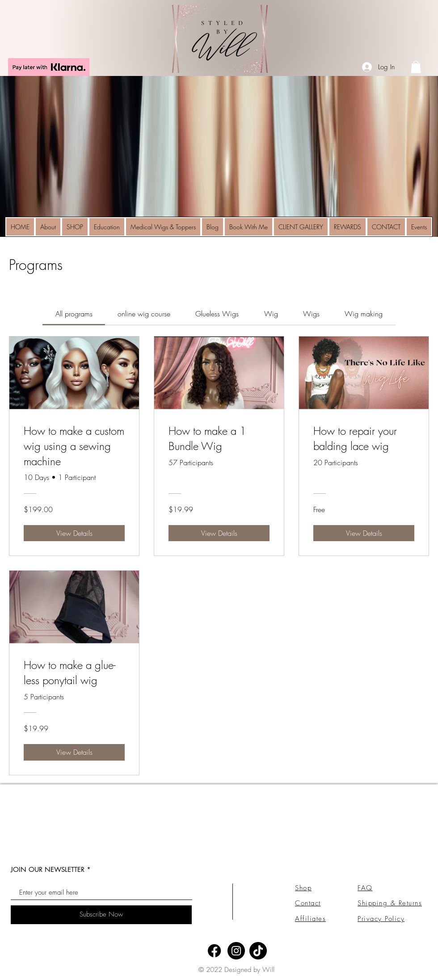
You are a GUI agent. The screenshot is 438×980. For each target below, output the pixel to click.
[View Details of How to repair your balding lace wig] (364, 533)
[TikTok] (258, 951)
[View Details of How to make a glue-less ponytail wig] (74, 752)
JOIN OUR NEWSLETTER (48, 869)
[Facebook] (214, 951)
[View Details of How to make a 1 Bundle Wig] (219, 533)
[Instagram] (236, 951)
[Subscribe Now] (101, 915)
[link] (416, 67)
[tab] (74, 314)
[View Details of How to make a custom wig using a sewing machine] (74, 533)
